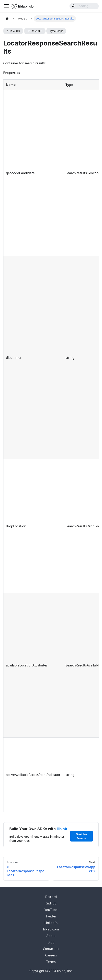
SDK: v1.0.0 (35, 31)
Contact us (51, 949)
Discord (51, 897)
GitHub (51, 903)
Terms (51, 962)
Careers (51, 955)
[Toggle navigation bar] (6, 6)
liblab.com (51, 929)
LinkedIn (51, 923)
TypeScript (56, 31)
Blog (51, 942)
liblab (62, 829)
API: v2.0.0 (13, 31)
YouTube (51, 910)
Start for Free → (81, 836)
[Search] (84, 6)
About (51, 936)
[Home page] (7, 19)
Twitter (51, 916)
